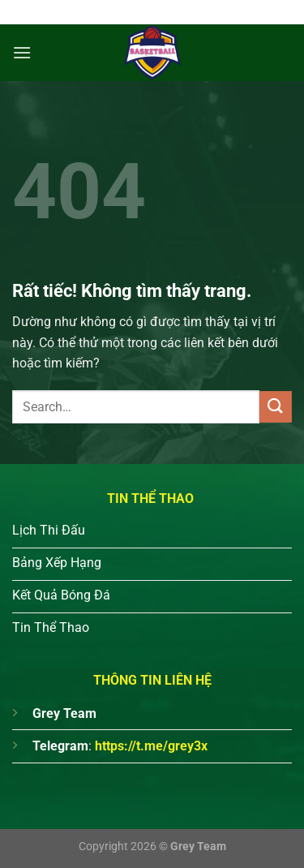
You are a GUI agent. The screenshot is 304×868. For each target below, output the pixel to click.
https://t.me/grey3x (151, 746)
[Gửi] (276, 407)
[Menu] (22, 52)
